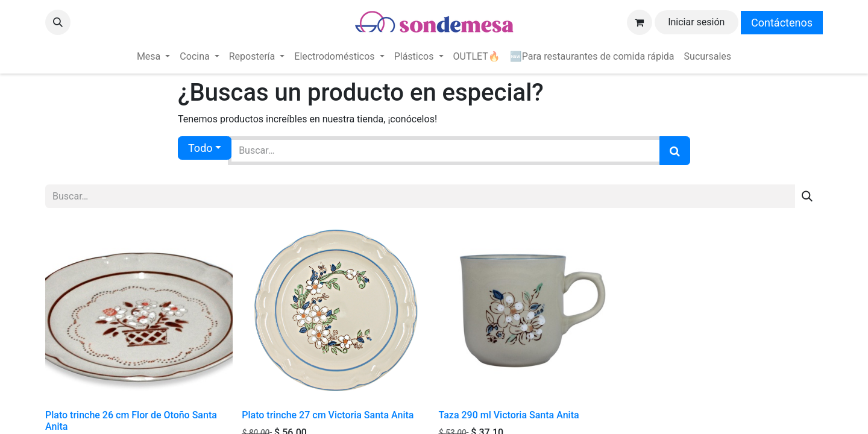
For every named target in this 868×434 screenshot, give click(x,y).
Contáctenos (782, 23)
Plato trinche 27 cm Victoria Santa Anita (328, 415)
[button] (58, 22)
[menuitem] (153, 57)
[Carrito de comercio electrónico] (640, 22)
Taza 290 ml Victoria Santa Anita (509, 415)
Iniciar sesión (696, 22)
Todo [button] (200, 148)
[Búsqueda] (675, 151)
